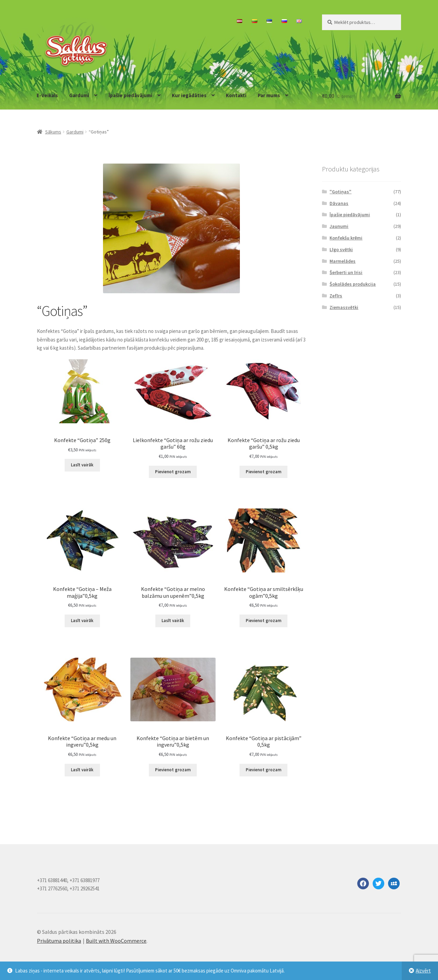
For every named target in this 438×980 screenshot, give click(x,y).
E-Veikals (47, 95)
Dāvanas (339, 203)
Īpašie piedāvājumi (130, 95)
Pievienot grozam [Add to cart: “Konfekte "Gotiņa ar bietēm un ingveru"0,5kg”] (173, 770)
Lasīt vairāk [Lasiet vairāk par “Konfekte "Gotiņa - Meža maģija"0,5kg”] (82, 621)
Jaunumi (339, 226)
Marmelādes (343, 261)
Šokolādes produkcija (353, 284)
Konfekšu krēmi (346, 238)
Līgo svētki (341, 249)
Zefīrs (336, 296)
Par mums (269, 95)
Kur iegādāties (189, 95)
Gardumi (79, 95)
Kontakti (236, 95)
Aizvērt (423, 971)
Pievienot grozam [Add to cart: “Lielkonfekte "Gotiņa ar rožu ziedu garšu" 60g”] (173, 472)
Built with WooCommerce (116, 941)
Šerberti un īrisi (346, 272)
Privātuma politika (59, 941)
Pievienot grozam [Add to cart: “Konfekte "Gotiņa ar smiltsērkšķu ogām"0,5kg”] (263, 621)
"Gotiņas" (340, 192)
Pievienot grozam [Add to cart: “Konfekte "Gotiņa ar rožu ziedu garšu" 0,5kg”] (263, 472)
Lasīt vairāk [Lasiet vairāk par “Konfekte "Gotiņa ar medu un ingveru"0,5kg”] (82, 770)
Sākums (53, 132)
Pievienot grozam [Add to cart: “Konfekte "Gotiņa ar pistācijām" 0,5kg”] (263, 770)
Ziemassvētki (344, 307)
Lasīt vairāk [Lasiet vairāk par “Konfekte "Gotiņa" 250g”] (82, 465)
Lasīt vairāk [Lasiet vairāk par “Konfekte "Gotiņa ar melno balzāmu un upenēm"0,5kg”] (173, 621)
